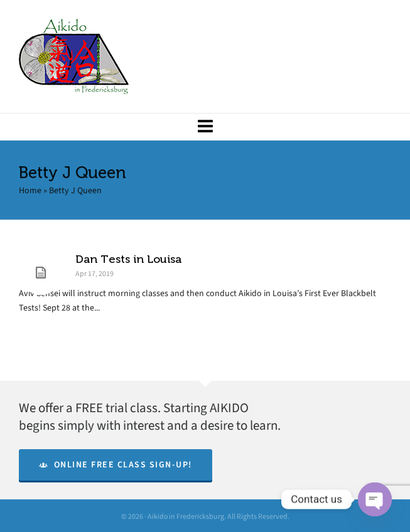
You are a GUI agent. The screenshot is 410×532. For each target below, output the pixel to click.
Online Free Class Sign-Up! (116, 465)
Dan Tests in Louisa (128, 259)
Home (30, 190)
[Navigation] (205, 127)
